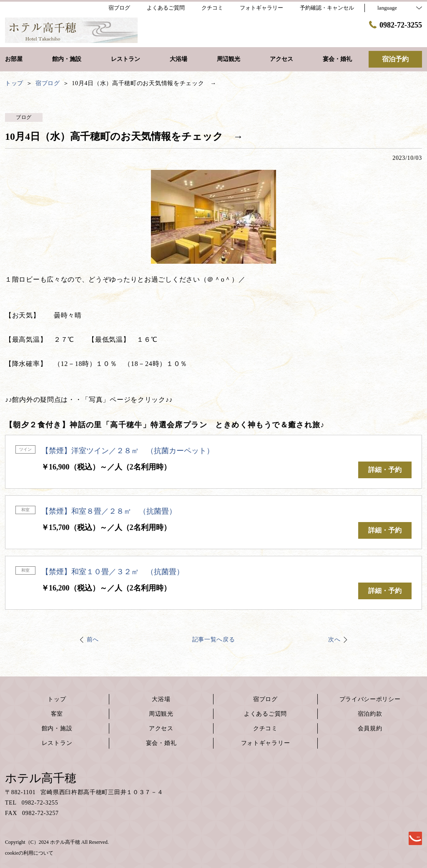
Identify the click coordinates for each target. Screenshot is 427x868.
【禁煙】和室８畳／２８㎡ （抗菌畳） (109, 511)
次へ (334, 640)
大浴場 (161, 699)
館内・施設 (57, 728)
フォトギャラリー (266, 743)
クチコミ (265, 728)
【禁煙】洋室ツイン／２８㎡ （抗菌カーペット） (128, 451)
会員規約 (370, 728)
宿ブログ (265, 699)
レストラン (57, 743)
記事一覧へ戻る (214, 640)
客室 (57, 714)
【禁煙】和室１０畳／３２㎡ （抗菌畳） (113, 572)
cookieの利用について (29, 853)
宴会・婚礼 (161, 743)
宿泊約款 (370, 714)
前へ (93, 640)
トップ (57, 699)
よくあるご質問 (265, 714)
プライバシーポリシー (370, 699)
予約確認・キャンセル (327, 8)
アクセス (161, 728)
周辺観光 (161, 714)
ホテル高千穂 (41, 778)
